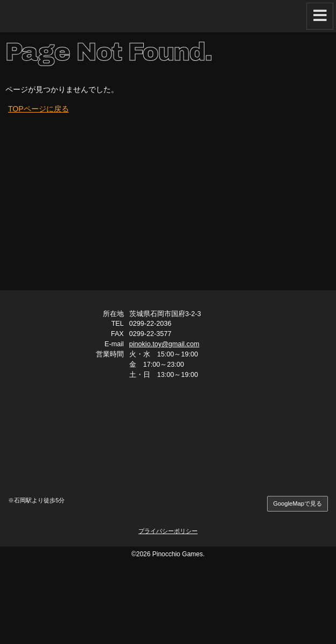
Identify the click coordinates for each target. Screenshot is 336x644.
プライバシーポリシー (168, 531)
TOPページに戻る (38, 109)
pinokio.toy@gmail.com (164, 344)
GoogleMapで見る (297, 503)
